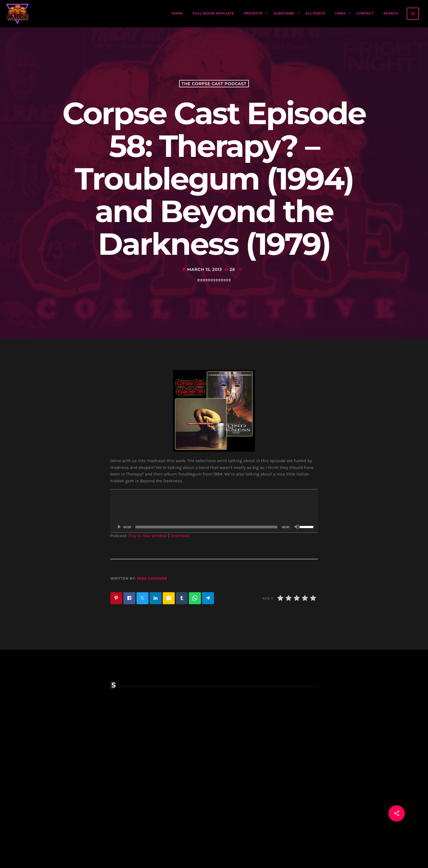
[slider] (206, 527)
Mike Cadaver (152, 579)
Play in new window (148, 536)
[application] (214, 511)
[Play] (119, 527)
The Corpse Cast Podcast (214, 84)
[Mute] (297, 527)
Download (180, 536)
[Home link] (18, 14)
